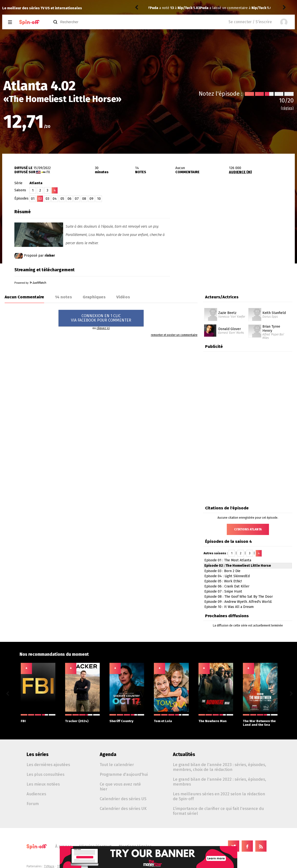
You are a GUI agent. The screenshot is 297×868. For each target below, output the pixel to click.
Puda (154, 8)
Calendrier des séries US (123, 799)
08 (84, 199)
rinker (50, 256)
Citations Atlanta (248, 529)
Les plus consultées (45, 774)
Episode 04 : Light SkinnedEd (227, 576)
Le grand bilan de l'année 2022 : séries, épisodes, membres (219, 782)
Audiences (36, 794)
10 (99, 199)
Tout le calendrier (117, 765)
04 (55, 199)
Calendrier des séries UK (123, 808)
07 (77, 199)
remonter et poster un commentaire (174, 335)
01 (33, 199)
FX (48, 172)
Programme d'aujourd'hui (124, 774)
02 (40, 199)
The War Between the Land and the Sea (260, 720)
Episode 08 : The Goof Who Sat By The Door (239, 597)
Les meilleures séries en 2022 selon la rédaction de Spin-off (219, 796)
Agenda (108, 754)
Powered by (30, 283)
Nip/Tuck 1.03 (212, 8)
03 (47, 199)
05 (62, 199)
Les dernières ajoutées (48, 765)
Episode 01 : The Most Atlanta (228, 560)
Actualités (184, 754)
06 (69, 199)
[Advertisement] (238, 237)
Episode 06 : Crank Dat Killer (227, 586)
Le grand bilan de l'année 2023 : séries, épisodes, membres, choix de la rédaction (219, 767)
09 (91, 199)
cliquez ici (103, 328)
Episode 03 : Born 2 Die (222, 571)
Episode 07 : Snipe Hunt (223, 591)
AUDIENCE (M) (240, 172)
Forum (33, 804)
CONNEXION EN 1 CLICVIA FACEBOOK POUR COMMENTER (101, 318)
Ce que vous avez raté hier (120, 787)
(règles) (287, 108)
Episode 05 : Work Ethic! (223, 581)
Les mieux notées (43, 784)
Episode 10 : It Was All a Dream (229, 607)
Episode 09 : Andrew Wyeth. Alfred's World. (238, 602)
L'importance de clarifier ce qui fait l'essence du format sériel (218, 811)
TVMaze (49, 866)
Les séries (38, 754)
